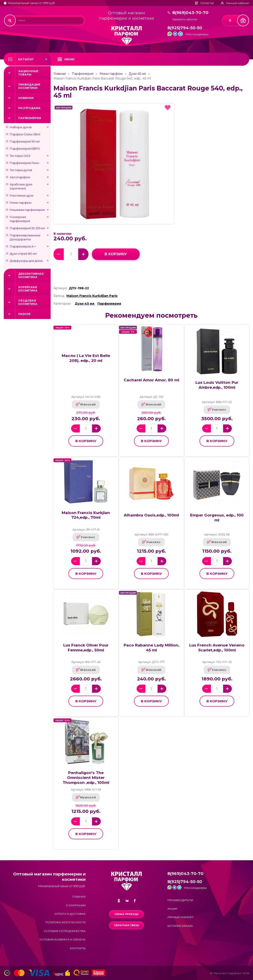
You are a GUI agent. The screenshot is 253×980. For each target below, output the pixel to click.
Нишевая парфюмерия (27, 210)
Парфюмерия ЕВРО (25, 149)
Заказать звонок (185, 19)
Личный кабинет (180, 917)
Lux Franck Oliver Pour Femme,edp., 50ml (86, 648)
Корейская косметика (28, 289)
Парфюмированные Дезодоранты (25, 237)
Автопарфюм (20, 177)
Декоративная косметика (31, 275)
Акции (172, 909)
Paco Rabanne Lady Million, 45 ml (151, 648)
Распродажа (29, 108)
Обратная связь (126, 925)
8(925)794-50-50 (185, 28)
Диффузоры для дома (26, 261)
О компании (76, 905)
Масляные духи (22, 195)
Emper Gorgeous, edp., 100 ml (217, 518)
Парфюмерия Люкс (25, 163)
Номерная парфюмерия (20, 219)
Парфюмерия (30, 118)
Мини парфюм (21, 203)
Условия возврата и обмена (63, 939)
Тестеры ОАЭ (20, 156)
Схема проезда (126, 914)
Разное (24, 314)
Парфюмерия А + (23, 246)
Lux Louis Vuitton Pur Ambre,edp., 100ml (217, 385)
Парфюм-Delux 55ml (25, 134)
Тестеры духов (21, 170)
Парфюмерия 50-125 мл (27, 228)
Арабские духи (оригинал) (21, 186)
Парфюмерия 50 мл (25, 141)
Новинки (26, 98)
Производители (180, 900)
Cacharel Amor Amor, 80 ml (151, 380)
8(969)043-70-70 (190, 13)
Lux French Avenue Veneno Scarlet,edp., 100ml (217, 648)
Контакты (78, 948)
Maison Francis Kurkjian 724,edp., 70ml (86, 515)
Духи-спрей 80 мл (23, 254)
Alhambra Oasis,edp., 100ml (151, 515)
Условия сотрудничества (65, 931)
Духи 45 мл (137, 74)
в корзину (116, 254)
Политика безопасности (65, 922)
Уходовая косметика (28, 302)
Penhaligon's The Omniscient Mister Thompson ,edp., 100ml (86, 778)
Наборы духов (21, 127)
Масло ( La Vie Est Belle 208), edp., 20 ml (86, 358)
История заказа (180, 926)
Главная (60, 74)
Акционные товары (28, 73)
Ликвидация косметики (29, 86)
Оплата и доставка (70, 914)
